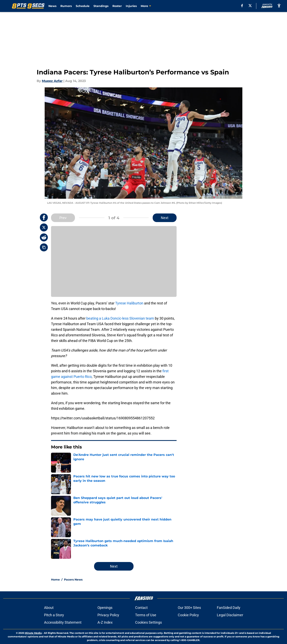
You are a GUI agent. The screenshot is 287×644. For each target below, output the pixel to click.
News (52, 6)
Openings (105, 608)
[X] (250, 6)
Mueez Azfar (52, 81)
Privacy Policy (108, 615)
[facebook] (242, 6)
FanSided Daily (229, 608)
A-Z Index (105, 622)
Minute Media (33, 633)
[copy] (44, 247)
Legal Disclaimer (230, 615)
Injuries (131, 6)
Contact (141, 608)
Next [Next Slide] (165, 218)
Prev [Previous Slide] (63, 218)
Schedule (83, 6)
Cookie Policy (188, 615)
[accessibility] (279, 5)
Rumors (66, 6)
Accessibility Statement (63, 622)
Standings (101, 6)
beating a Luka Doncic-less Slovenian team (120, 318)
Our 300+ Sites (189, 608)
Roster (117, 6)
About (49, 608)
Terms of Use (146, 615)
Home (55, 580)
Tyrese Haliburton (129, 303)
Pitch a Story (54, 615)
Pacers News (73, 580)
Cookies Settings (148, 622)
